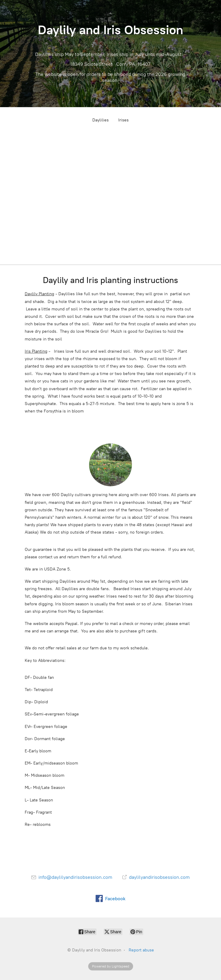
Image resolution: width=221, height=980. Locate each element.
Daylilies (101, 120)
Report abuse (141, 950)
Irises (123, 120)
